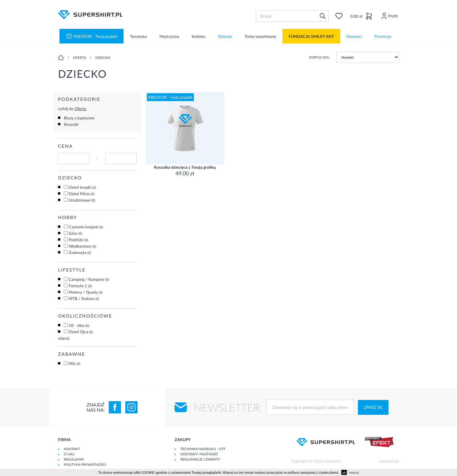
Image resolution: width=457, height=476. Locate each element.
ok (344, 472)
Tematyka (139, 36)
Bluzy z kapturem (79, 118)
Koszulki (71, 124)
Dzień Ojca (81, 332)
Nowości (354, 36)
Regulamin (74, 459)
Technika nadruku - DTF (203, 449)
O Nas (69, 454)
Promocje (383, 36)
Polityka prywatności (85, 464)
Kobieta (199, 36)
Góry (76, 233)
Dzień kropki (82, 187)
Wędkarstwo (82, 246)
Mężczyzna (169, 36)
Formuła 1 (80, 286)
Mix (75, 363)
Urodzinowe (82, 200)
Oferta (80, 58)
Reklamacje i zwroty (200, 459)
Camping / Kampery (89, 279)
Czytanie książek (86, 227)
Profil (389, 16)
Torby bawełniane (260, 36)
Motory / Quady (86, 292)
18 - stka (79, 325)
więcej (64, 338)
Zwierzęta (80, 252)
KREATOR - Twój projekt (92, 36)
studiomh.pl (389, 461)
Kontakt (72, 449)
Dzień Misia (82, 194)
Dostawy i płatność (199, 454)
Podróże (79, 240)
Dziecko (225, 36)
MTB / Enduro (84, 298)
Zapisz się (373, 407)
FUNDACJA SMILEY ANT (311, 36)
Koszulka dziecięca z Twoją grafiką (185, 167)
